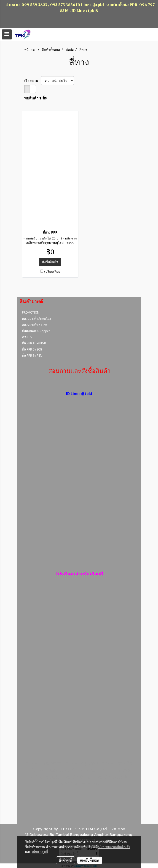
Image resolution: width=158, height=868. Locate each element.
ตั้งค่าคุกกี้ (66, 860)
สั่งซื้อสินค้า (50, 262)
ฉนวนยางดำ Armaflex (36, 318)
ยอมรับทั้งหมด (90, 860)
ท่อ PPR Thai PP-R (34, 343)
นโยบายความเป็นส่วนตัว (114, 847)
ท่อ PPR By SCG (32, 349)
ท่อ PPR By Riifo (32, 355)
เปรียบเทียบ (52, 271)
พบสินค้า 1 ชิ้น (36, 98)
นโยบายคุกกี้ (40, 852)
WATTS (27, 337)
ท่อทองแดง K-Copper (36, 331)
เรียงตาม (33, 81)
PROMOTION (31, 312)
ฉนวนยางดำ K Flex (34, 325)
